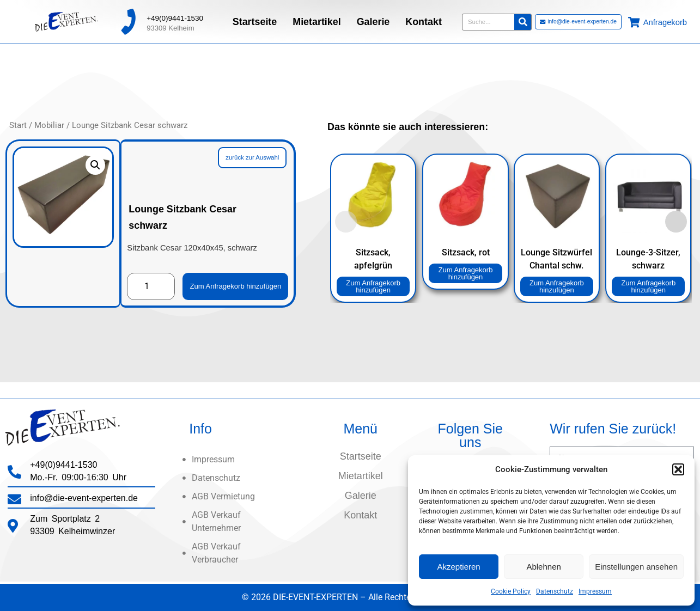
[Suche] (523, 20)
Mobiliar (49, 133)
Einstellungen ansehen (636, 567)
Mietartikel (316, 20)
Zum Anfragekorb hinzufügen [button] (374, 286)
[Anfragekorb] (634, 20)
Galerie (373, 20)
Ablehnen (543, 567)
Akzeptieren (458, 567)
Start (18, 133)
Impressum (595, 591)
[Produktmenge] (151, 278)
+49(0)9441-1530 (175, 16)
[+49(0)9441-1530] (128, 20)
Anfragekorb (665, 20)
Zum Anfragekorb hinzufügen (242, 278)
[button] (678, 469)
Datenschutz (555, 591)
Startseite (255, 20)
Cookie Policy (511, 591)
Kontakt (424, 20)
